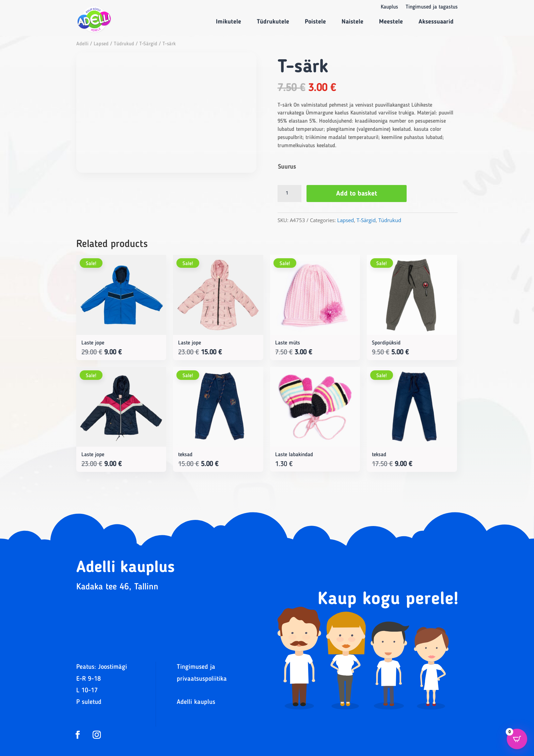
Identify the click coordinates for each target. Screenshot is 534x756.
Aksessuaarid (436, 22)
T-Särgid (148, 44)
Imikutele (229, 22)
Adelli (82, 44)
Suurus (287, 167)
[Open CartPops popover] (517, 739)
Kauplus (389, 7)
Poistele (315, 22)
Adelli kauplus (196, 702)
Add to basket (357, 194)
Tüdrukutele (273, 22)
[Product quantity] (289, 194)
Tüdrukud (124, 44)
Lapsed (101, 44)
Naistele (352, 22)
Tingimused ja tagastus (432, 7)
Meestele (391, 22)
